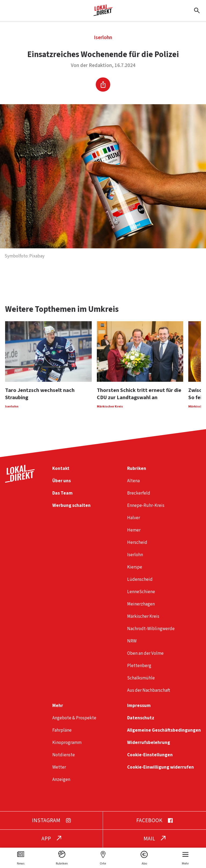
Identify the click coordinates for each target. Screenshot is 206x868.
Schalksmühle (141, 678)
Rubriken (137, 468)
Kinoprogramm (67, 742)
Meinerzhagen (141, 604)
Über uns (62, 481)
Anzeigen (61, 779)
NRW (132, 641)
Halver (134, 518)
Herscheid (137, 542)
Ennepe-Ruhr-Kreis (146, 505)
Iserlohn (103, 38)
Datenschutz (141, 718)
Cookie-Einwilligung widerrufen (161, 767)
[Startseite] (103, 14)
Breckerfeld (139, 493)
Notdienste (64, 755)
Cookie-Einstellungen (150, 755)
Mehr (58, 706)
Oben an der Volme (145, 653)
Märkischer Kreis (143, 616)
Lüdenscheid (140, 579)
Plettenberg (139, 666)
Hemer (134, 530)
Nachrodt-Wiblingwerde (151, 629)
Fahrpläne (62, 730)
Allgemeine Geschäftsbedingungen (164, 730)
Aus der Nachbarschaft (149, 690)
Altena (133, 481)
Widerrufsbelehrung (149, 742)
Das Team (62, 493)
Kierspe (135, 567)
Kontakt (61, 468)
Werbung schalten (71, 505)
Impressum (139, 706)
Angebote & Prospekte (74, 718)
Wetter (59, 767)
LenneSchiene (141, 592)
